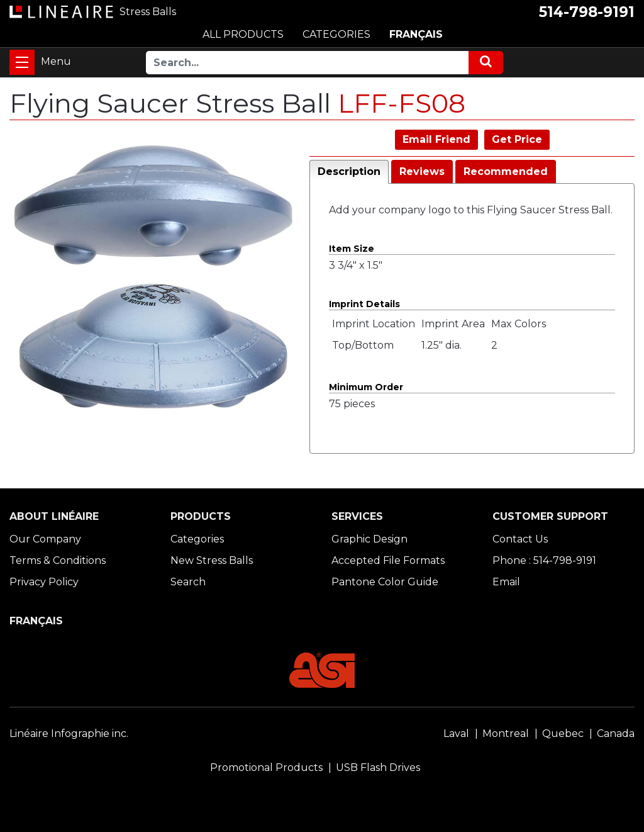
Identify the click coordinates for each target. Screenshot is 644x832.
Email (506, 582)
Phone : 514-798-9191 (544, 560)
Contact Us (520, 539)
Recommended (506, 171)
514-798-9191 (587, 12)
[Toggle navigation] (22, 62)
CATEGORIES (336, 34)
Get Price (517, 139)
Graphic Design (369, 539)
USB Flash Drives (378, 767)
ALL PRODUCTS (243, 34)
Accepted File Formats (388, 560)
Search (188, 582)
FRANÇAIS (416, 34)
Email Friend (436, 139)
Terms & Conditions (58, 560)
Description (349, 171)
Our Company (45, 539)
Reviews (422, 171)
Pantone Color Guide (385, 582)
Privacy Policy (44, 582)
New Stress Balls (212, 560)
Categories (197, 539)
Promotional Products (266, 767)
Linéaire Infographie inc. (69, 734)
